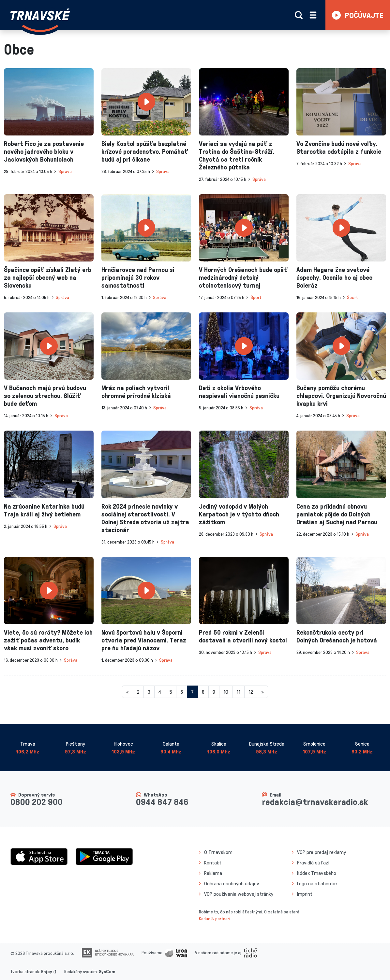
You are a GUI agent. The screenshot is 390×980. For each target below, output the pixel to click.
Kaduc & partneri (215, 918)
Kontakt (213, 862)
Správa (65, 171)
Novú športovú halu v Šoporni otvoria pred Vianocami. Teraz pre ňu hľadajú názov (144, 640)
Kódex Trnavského (317, 873)
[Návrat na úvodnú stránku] (40, 20)
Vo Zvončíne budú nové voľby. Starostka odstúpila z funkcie (339, 147)
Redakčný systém (81, 971)
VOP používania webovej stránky (239, 894)
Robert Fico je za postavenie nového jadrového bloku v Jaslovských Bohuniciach (44, 151)
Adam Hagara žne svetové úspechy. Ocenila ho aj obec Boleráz (334, 277)
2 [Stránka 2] (138, 692)
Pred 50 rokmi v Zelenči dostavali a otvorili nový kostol (243, 636)
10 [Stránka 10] (226, 692)
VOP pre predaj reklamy (322, 852)
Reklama (213, 873)
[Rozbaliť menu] (313, 15)
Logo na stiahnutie (317, 883)
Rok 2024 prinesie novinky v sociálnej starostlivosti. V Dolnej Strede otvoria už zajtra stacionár (145, 518)
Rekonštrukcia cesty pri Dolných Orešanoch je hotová (337, 636)
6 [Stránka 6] (182, 692)
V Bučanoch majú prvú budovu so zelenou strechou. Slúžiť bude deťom (45, 395)
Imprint (305, 894)
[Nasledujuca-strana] (262, 692)
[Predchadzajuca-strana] (127, 692)
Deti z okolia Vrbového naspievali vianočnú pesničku (239, 391)
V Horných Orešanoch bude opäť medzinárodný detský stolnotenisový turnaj (243, 277)
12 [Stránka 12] (251, 692)
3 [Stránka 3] (149, 692)
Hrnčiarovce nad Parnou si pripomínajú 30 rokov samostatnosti (138, 277)
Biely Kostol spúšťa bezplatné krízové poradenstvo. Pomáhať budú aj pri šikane (145, 151)
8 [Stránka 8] (203, 692)
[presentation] (49, 102)
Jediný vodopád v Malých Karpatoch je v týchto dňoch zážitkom (239, 514)
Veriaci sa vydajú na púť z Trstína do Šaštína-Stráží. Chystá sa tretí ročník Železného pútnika (237, 155)
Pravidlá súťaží (313, 862)
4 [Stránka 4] (160, 692)
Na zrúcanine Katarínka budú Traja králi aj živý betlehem (44, 510)
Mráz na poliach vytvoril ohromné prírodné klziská (136, 391)
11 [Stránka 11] (238, 692)
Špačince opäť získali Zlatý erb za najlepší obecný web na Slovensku (48, 277)
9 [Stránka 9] (214, 692)
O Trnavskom (218, 852)
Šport (256, 297)
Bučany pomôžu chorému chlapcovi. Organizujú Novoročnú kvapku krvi (341, 395)
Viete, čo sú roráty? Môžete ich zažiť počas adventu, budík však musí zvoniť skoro (48, 640)
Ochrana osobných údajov (232, 883)
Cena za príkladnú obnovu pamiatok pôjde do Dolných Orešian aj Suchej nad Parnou (337, 514)
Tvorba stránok (25, 971)
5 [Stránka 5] (171, 692)
